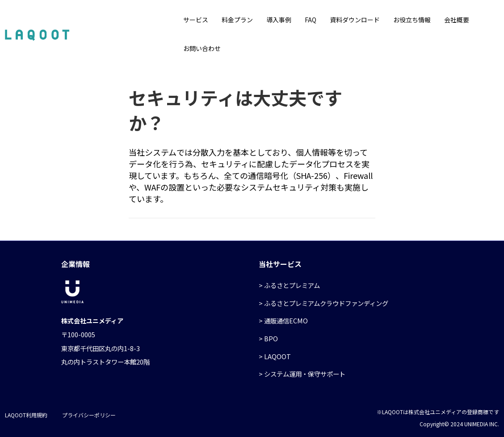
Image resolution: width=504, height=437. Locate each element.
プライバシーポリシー (89, 415)
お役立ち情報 (412, 20)
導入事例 (279, 20)
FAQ (311, 20)
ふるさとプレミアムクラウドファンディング (326, 303)
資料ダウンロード (355, 20)
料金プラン (237, 20)
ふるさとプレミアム (292, 285)
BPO (271, 338)
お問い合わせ (202, 48)
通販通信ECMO (286, 320)
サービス (196, 20)
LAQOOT (277, 356)
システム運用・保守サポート (305, 374)
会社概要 (457, 20)
